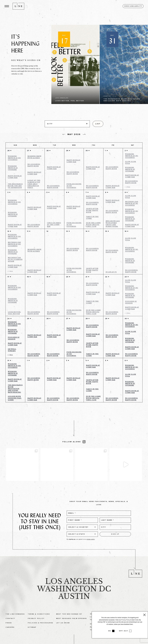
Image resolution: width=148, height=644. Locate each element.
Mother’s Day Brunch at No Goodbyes (132, 203)
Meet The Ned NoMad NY (69, 619)
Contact (10, 624)
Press (9, 628)
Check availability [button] (133, 6)
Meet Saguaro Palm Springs (72, 624)
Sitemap (32, 632)
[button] (7, 6)
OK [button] (110, 631)
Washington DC (74, 594)
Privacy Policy (36, 624)
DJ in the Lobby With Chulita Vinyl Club (93, 225)
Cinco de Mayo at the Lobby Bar (54, 225)
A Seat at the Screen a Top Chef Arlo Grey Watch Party (34, 184)
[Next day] (84, 134)
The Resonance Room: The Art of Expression (15, 186)
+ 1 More (127, 187)
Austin (74, 601)
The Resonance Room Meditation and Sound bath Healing (15, 389)
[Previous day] (64, 135)
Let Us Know (63, 628)
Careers (10, 632)
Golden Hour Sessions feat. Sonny (15, 398)
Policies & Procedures (40, 628)
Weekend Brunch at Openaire (13, 168)
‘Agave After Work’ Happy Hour (92, 210)
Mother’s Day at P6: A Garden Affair (15, 259)
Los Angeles (74, 586)
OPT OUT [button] (124, 631)
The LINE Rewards (15, 619)
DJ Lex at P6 (111, 272)
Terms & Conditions (39, 619)
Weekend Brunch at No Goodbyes (14, 158)
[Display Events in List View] (98, 124)
